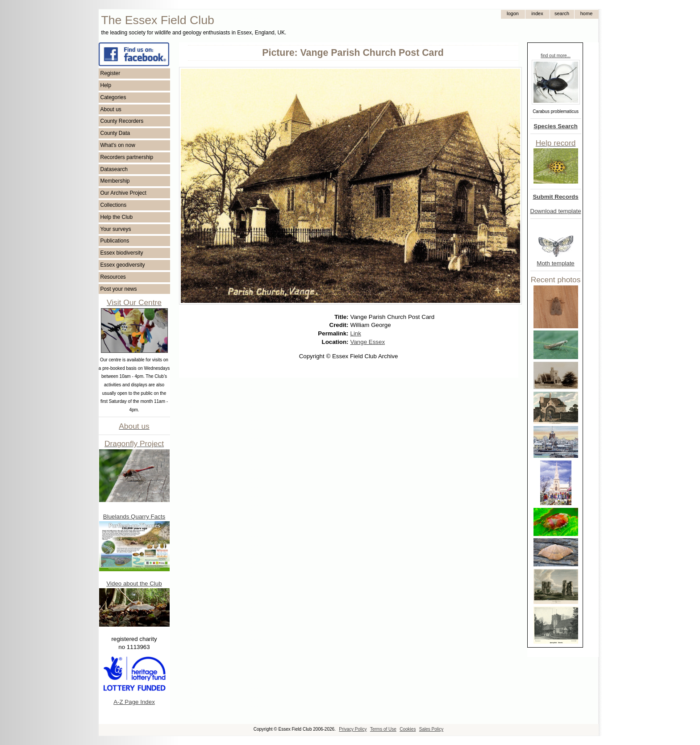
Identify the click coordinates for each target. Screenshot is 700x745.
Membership (115, 181)
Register (110, 73)
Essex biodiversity (122, 253)
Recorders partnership (127, 157)
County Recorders (122, 121)
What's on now (118, 145)
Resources (113, 277)
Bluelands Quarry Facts (134, 517)
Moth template (555, 263)
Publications (115, 241)
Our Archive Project (123, 193)
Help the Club (117, 217)
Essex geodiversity (123, 265)
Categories (113, 97)
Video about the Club (134, 584)
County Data (115, 133)
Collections (114, 205)
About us (111, 109)
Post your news (119, 289)
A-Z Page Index (134, 702)
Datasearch (114, 169)
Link (356, 333)
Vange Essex (368, 342)
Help (106, 85)
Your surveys (116, 229)
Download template (556, 211)
